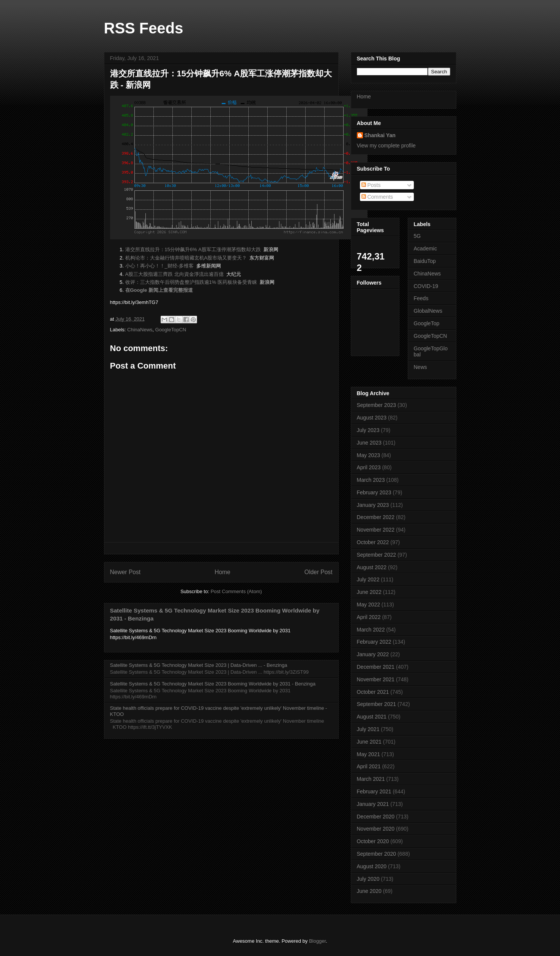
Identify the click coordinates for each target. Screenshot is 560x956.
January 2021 (373, 804)
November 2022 (376, 530)
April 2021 (369, 766)
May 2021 (368, 754)
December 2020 (376, 817)
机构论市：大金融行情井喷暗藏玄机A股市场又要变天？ (186, 258)
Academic (425, 248)
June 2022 (369, 592)
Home (222, 572)
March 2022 (371, 630)
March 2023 (371, 480)
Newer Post (125, 572)
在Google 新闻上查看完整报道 (159, 290)
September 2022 (377, 555)
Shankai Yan (380, 135)
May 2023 (368, 455)
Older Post (319, 572)
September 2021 (377, 704)
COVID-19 (426, 286)
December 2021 (376, 667)
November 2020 (376, 829)
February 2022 (374, 642)
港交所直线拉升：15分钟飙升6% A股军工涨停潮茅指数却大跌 (193, 249)
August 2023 (372, 418)
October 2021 (373, 692)
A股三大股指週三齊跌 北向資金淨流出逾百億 (174, 274)
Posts (371, 185)
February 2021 (374, 791)
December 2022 (376, 517)
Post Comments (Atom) (236, 591)
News (420, 367)
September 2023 (377, 405)
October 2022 (373, 542)
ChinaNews (140, 330)
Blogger (317, 941)
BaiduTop (425, 261)
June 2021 (369, 742)
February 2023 (374, 492)
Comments (377, 197)
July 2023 (368, 430)
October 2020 (373, 841)
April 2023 (369, 467)
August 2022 (372, 567)
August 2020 (372, 866)
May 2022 (368, 605)
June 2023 (369, 443)
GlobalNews (428, 311)
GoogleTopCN (171, 330)
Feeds (421, 298)
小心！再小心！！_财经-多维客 (160, 266)
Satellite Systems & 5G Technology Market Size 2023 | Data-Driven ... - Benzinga (199, 665)
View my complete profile (386, 146)
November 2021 (376, 679)
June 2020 (369, 891)
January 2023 (373, 505)
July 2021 (368, 729)
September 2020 (377, 854)
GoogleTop (427, 323)
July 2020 (368, 879)
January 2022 (373, 654)
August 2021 (372, 717)
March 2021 (371, 779)
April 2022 (369, 617)
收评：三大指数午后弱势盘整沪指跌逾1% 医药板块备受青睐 (191, 282)
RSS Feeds (144, 28)
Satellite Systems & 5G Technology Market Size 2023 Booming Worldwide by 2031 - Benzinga (213, 684)
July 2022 (368, 579)
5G (417, 236)
